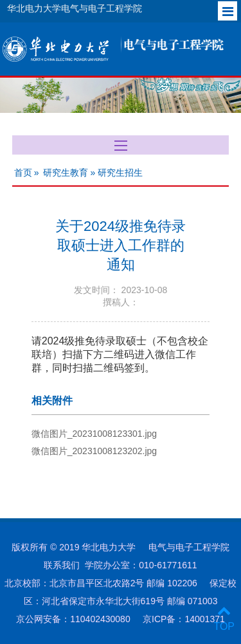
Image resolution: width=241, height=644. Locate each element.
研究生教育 (66, 173)
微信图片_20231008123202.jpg (94, 451)
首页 (23, 173)
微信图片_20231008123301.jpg (94, 434)
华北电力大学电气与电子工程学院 (75, 8)
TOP (224, 619)
